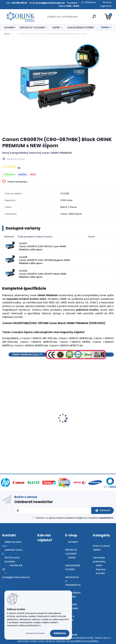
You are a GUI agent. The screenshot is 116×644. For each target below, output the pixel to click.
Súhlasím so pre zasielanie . (75, 518)
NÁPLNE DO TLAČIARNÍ (32, 28)
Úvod (7, 34)
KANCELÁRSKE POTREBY (81, 28)
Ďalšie (105, 27)
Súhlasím (60, 633)
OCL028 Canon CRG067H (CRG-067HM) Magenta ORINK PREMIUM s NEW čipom (45, 260)
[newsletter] (102, 510)
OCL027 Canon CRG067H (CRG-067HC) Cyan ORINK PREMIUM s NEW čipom (42, 247)
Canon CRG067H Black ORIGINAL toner (27, 426)
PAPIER (56, 28)
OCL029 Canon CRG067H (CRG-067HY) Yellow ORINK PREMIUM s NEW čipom (43, 274)
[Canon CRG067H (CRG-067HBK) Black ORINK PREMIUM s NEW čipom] (58, 87)
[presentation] (4, 415)
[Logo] (21, 17)
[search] (94, 18)
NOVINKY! (10, 28)
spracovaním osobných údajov (66, 518)
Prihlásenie (90, 2)
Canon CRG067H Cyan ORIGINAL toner (84, 426)
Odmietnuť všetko (35, 633)
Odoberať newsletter (34, 502)
